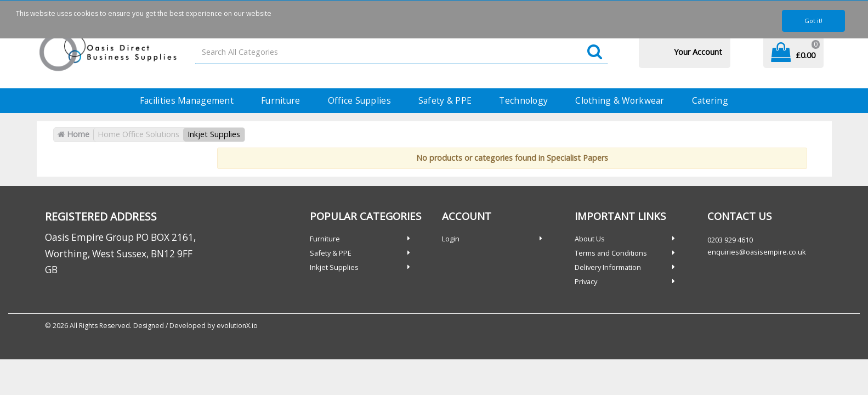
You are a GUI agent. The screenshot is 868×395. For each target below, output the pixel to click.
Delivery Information (608, 267)
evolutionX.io (237, 326)
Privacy (586, 281)
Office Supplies (359, 100)
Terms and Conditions (611, 253)
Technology (523, 100)
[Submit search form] (595, 52)
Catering (710, 100)
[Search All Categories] (401, 52)
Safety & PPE (445, 100)
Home (73, 134)
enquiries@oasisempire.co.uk (757, 252)
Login (451, 239)
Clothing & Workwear (620, 100)
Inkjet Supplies (214, 134)
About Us (590, 239)
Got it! (813, 21)
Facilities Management (187, 100)
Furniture (281, 100)
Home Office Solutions (138, 134)
